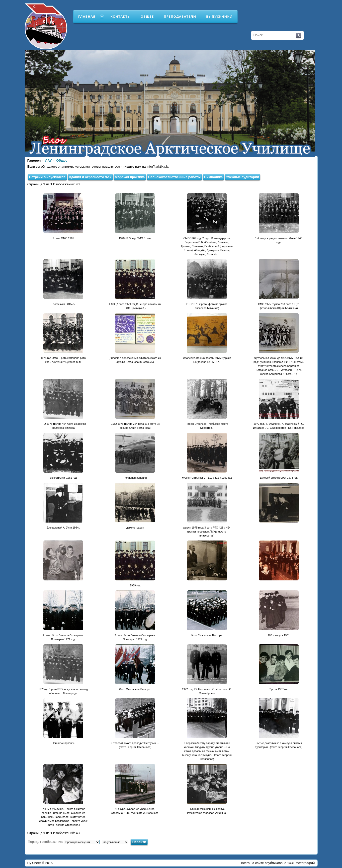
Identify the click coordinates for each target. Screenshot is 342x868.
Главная (87, 16)
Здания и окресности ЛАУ (90, 177)
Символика (213, 177)
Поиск (299, 36)
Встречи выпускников (47, 177)
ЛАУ (48, 161)
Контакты (121, 16)
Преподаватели (180, 16)
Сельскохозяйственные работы (174, 177)
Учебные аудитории (243, 177)
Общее (147, 16)
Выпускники (219, 16)
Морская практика (130, 177)
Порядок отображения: (64, 842)
